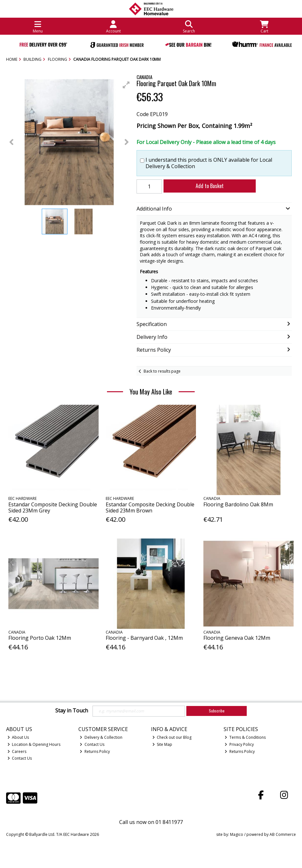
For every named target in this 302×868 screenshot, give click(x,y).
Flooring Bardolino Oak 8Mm (238, 504)
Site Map (162, 744)
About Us (18, 737)
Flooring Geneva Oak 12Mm (237, 638)
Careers (17, 751)
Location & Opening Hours (34, 744)
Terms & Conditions (245, 737)
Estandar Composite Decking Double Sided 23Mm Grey (53, 507)
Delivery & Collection (101, 737)
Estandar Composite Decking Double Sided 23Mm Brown (150, 507)
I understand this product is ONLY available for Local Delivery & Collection (209, 163)
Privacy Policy (239, 744)
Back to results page (162, 371)
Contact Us (20, 758)
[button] (126, 85)
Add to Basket (210, 186)
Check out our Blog (172, 737)
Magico (237, 834)
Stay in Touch (72, 711)
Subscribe (217, 711)
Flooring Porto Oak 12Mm (40, 638)
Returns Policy (95, 751)
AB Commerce (283, 834)
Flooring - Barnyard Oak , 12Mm (144, 638)
